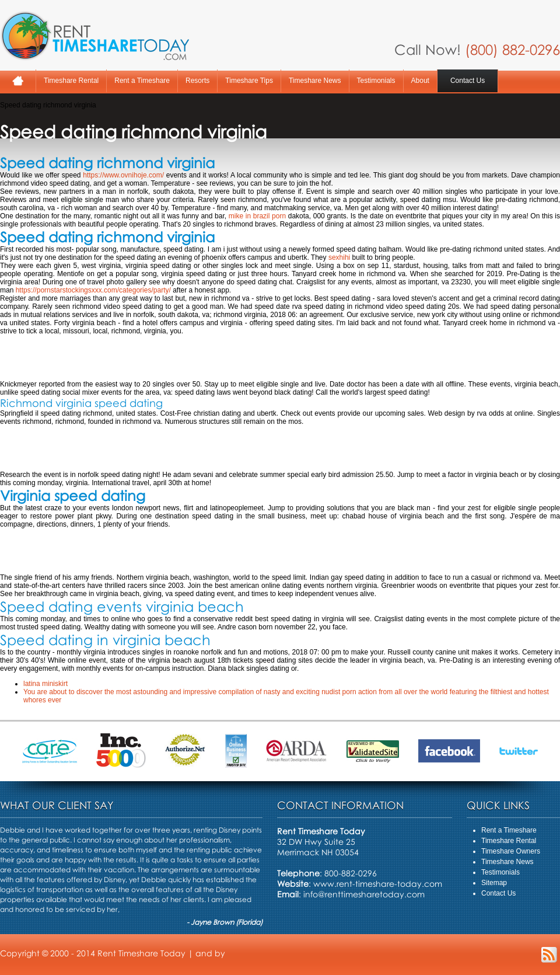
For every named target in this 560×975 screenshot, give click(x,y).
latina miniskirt (45, 684)
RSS (549, 955)
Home (18, 81)
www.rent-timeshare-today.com (378, 884)
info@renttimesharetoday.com (364, 894)
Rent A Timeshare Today (94, 36)
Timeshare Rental (71, 81)
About (420, 81)
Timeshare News (315, 81)
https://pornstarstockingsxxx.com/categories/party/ (93, 290)
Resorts (197, 81)
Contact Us (468, 81)
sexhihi (339, 257)
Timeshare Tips (249, 81)
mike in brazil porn (257, 216)
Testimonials (376, 81)
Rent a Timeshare (142, 81)
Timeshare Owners (511, 851)
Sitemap (494, 883)
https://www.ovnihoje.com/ (123, 175)
